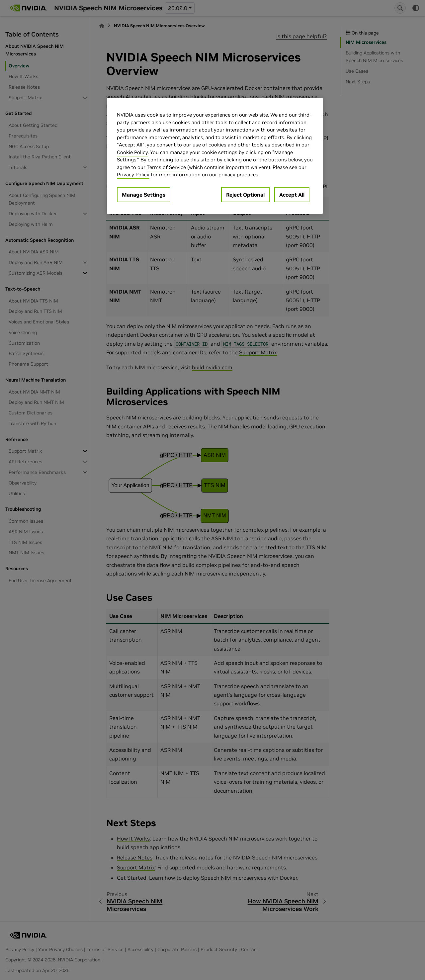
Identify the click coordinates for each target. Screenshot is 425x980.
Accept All (292, 195)
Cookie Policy (132, 152)
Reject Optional (245, 195)
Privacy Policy (133, 175)
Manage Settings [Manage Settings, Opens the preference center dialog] (144, 195)
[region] (215, 156)
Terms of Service (166, 167)
